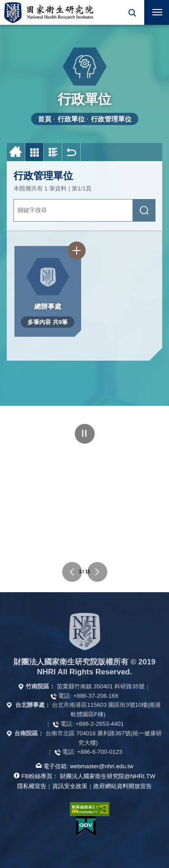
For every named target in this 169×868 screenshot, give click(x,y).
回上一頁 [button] (71, 152)
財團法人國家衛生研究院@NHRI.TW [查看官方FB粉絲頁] (108, 776)
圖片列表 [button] (34, 152)
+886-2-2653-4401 (99, 724)
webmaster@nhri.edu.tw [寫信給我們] (101, 766)
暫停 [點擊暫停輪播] (85, 434)
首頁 (45, 119)
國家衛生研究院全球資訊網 (49, 12)
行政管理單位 (111, 119)
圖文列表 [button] (53, 152)
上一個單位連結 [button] (72, 572)
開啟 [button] (132, 12)
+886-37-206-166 (96, 696)
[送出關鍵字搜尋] (144, 210)
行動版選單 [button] (153, 9)
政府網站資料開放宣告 (123, 786)
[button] (132, 12)
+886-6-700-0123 (100, 752)
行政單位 (71, 119)
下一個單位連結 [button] (97, 572)
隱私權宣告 (32, 786)
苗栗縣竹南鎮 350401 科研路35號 (101, 686)
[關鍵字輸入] (73, 210)
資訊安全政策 (70, 786)
